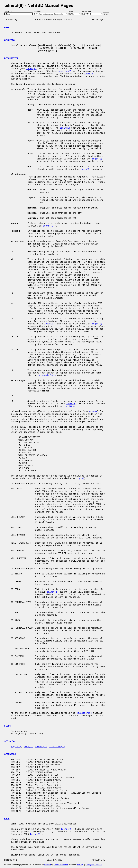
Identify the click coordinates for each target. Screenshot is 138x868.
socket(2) (49, 226)
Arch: (72, 11)
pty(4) (93, 411)
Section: (38, 11)
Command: (9, 11)
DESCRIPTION (11, 58)
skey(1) (28, 747)
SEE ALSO (9, 741)
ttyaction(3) (84, 713)
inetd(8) (31, 69)
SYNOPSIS (9, 40)
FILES (8, 726)
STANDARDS (10, 754)
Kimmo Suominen (61, 865)
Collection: (86, 11)
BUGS (7, 819)
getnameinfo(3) (47, 375)
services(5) (65, 71)
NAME (7, 28)
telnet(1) (53, 592)
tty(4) (80, 479)
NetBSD (47, 865)
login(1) (65, 128)
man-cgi (80, 865)
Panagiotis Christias (94, 865)
